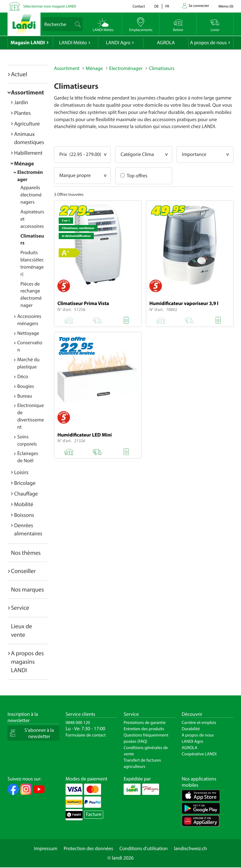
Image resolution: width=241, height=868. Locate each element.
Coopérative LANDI (199, 754)
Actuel (19, 74)
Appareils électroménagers (31, 195)
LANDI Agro (118, 43)
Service (20, 608)
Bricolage (25, 483)
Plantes (22, 113)
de (157, 6)
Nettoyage (28, 333)
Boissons (24, 515)
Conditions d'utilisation (143, 849)
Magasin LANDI (28, 43)
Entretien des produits (144, 729)
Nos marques (27, 589)
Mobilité (24, 504)
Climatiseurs (162, 68)
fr (167, 6)
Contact (139, 6)
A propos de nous (208, 43)
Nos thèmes (26, 553)
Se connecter (199, 6)
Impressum (46, 849)
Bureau (25, 396)
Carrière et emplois (199, 722)
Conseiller (23, 571)
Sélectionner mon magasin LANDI (50, 6)
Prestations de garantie (145, 722)
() (226, 6)
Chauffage (26, 493)
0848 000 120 (78, 722)
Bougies (26, 386)
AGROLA (166, 43)
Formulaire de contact (86, 735)
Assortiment (27, 92)
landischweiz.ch (191, 849)
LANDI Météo (73, 43)
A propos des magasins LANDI (27, 662)
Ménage (24, 163)
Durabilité (191, 729)
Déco (23, 377)
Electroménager (126, 68)
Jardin (21, 102)
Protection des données (88, 849)
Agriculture (27, 123)
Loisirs (21, 472)
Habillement (28, 153)
